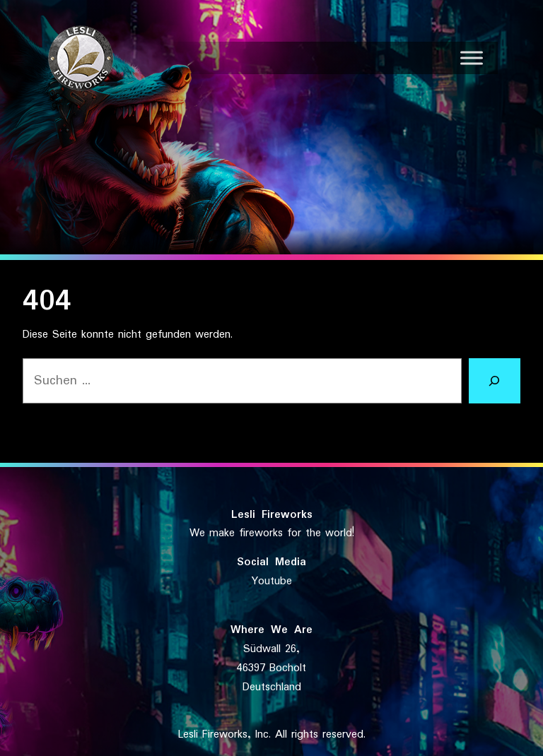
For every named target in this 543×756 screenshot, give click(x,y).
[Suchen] (495, 381)
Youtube (272, 581)
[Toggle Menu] (472, 58)
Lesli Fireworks (272, 515)
